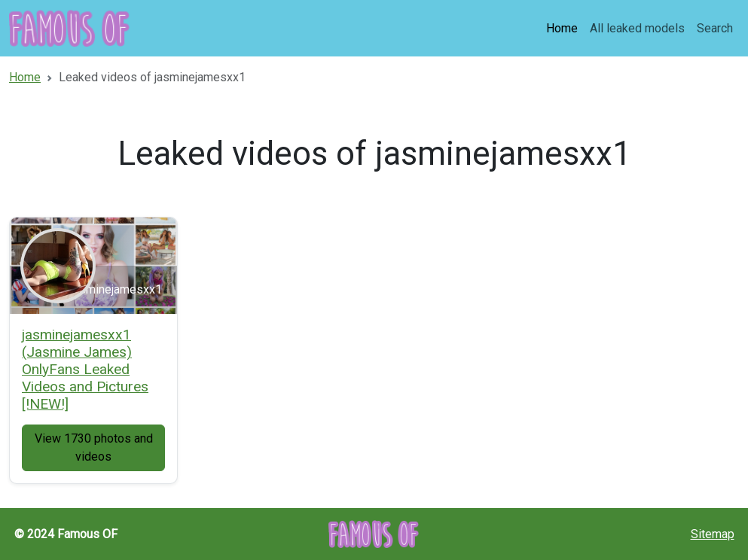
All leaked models (637, 28)
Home (562, 28)
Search (715, 28)
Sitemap (713, 534)
